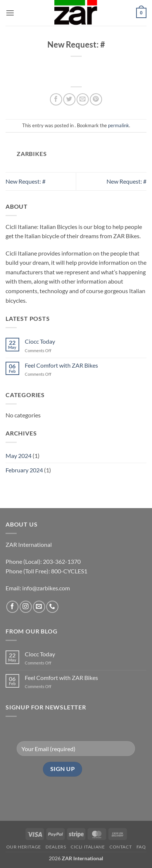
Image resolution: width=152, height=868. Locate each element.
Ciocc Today (40, 341)
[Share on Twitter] (69, 99)
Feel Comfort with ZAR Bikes (61, 365)
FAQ (141, 847)
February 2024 (24, 470)
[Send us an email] (39, 607)
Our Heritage (24, 847)
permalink (119, 125)
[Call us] (52, 607)
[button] (10, 13)
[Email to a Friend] (83, 99)
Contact (121, 847)
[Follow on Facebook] (12, 607)
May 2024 (18, 456)
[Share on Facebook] (56, 99)
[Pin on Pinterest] (96, 99)
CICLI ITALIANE (88, 847)
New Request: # (26, 181)
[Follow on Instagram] (26, 607)
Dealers (56, 847)
